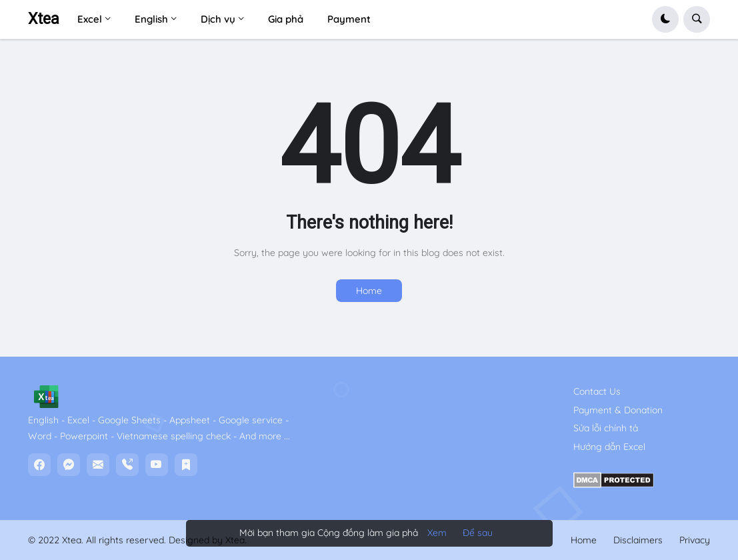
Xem (437, 533)
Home (369, 291)
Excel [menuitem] (90, 19)
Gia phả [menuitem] (286, 19)
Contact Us (597, 391)
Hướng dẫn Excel (609, 447)
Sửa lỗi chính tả (606, 428)
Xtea (44, 19)
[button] (665, 19)
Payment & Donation (618, 410)
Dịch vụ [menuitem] (218, 19)
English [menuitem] (151, 19)
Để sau (478, 533)
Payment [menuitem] (349, 19)
